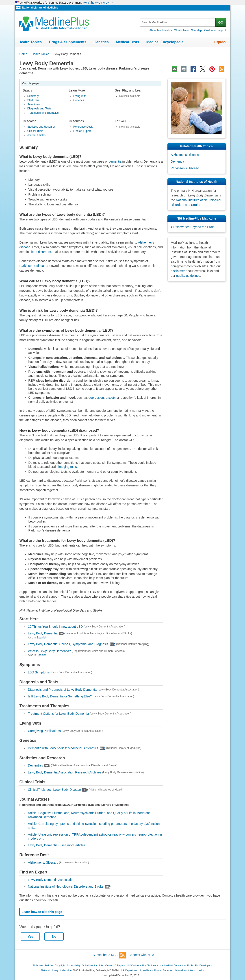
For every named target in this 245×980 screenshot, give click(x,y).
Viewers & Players (115, 965)
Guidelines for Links (93, 965)
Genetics (101, 42)
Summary (33, 96)
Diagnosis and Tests (39, 109)
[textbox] (178, 22)
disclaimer (178, 271)
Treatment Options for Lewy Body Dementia (58, 714)
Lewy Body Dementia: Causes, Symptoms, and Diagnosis (68, 644)
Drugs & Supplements (68, 42)
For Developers (203, 965)
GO (221, 22)
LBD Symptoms (39, 672)
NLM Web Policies (43, 965)
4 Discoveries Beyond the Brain (193, 227)
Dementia (178, 161)
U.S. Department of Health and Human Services (146, 970)
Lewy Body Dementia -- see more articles (56, 845)
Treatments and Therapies (43, 113)
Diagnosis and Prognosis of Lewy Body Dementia (62, 690)
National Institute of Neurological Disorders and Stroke (66, 886)
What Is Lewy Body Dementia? (49, 651)
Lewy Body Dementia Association (51, 880)
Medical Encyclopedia (165, 42)
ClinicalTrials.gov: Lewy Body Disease (54, 790)
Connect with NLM (141, 955)
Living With (80, 96)
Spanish (42, 638)
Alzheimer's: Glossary (43, 862)
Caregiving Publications (44, 731)
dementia (115, 161)
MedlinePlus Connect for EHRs (177, 965)
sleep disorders (40, 252)
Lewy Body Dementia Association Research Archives (65, 772)
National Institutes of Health (189, 970)
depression (96, 398)
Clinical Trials (35, 131)
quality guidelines (188, 276)
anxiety (110, 398)
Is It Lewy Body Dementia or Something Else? (60, 696)
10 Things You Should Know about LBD (55, 627)
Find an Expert (82, 131)
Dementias (35, 766)
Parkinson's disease (33, 266)
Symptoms (34, 105)
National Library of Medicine (40, 8)
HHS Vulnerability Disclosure (142, 965)
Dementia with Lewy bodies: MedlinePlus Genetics (63, 748)
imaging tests (67, 467)
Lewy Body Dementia (43, 634)
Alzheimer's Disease (185, 155)
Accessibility (74, 965)
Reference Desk (83, 127)
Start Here (34, 100)
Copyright (60, 965)
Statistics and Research (41, 127)
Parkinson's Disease (185, 168)
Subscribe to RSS (109, 955)
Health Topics (30, 42)
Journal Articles (36, 135)
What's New (182, 30)
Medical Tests (128, 42)
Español (220, 42)
